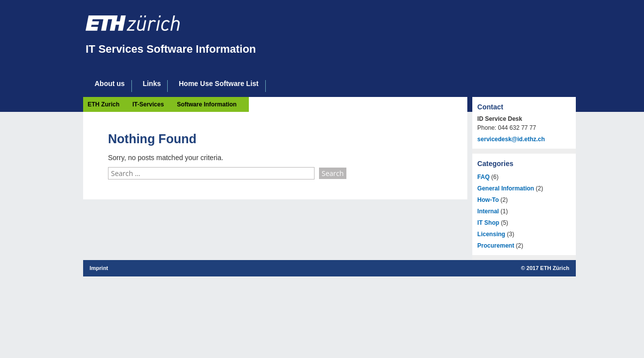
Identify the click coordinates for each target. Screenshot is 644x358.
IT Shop (488, 223)
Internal (488, 211)
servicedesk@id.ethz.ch (511, 139)
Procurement (496, 246)
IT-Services (148, 104)
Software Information (207, 104)
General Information (506, 188)
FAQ (483, 177)
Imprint (99, 268)
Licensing (491, 234)
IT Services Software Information (171, 49)
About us (110, 84)
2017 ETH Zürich (548, 268)
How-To (488, 200)
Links (152, 84)
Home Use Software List (218, 84)
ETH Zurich (104, 104)
